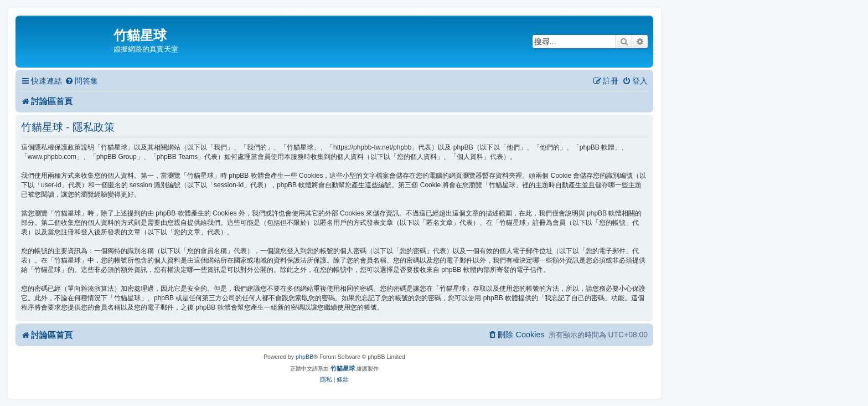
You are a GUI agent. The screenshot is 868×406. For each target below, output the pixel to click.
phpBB (304, 357)
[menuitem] (81, 81)
